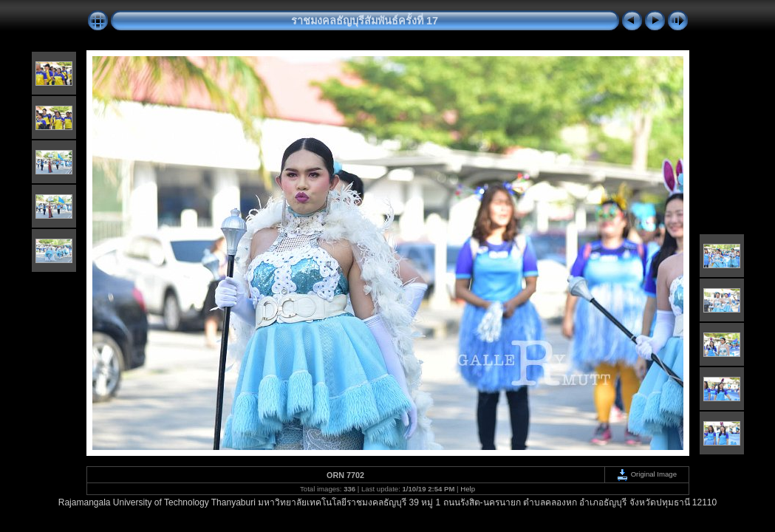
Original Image (646, 474)
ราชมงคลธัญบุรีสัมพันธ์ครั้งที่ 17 (365, 21)
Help (468, 489)
